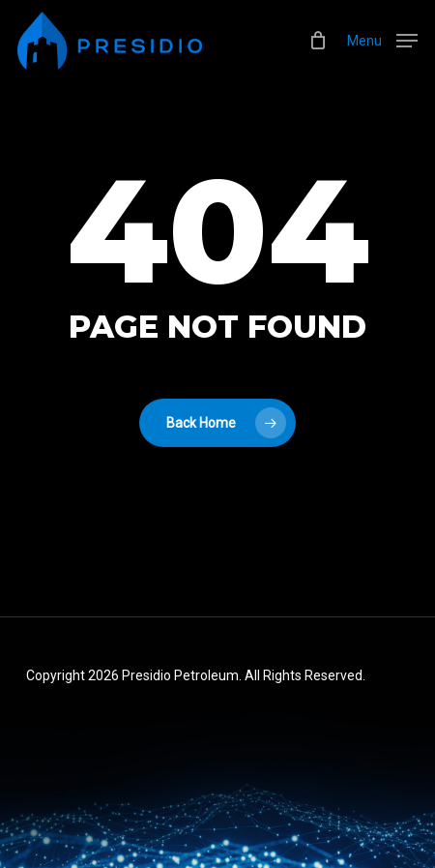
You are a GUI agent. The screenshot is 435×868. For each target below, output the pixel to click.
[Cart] (319, 41)
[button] (382, 39)
